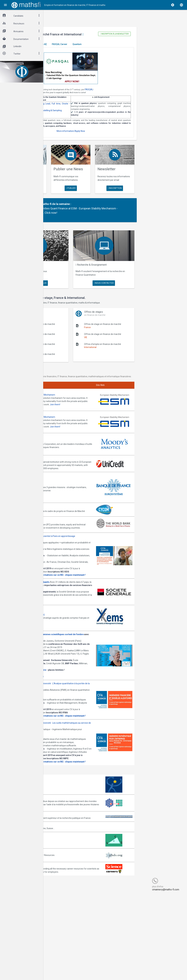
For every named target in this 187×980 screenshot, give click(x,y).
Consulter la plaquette (66, 597)
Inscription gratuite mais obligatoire (73, 710)
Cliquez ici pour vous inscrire (68, 713)
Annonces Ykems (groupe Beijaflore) (72, 646)
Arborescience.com (64, 860)
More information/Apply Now (98, 143)
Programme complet (64, 717)
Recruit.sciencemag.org (66, 948)
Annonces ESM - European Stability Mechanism (77, 418)
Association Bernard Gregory (68, 874)
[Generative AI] (85, 48)
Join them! (93, 431)
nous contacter (122, 288)
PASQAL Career (105, 48)
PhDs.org (59, 934)
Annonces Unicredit (64, 476)
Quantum (122, 48)
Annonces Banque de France (68, 500)
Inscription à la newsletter (133, 34)
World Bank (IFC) (62, 535)
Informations (83, 717)
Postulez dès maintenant (67, 633)
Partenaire (73, 218)
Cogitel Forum (74, 972)
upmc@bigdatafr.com (82, 590)
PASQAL (134, 93)
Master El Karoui (64, 48)
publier (98, 202)
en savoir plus (66, 202)
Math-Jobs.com (62, 907)
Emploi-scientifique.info (66, 894)
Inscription (130, 198)
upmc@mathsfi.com (81, 763)
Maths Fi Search (74, 276)
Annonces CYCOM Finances (68, 521)
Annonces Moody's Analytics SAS (71, 458)
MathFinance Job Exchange (68, 921)
